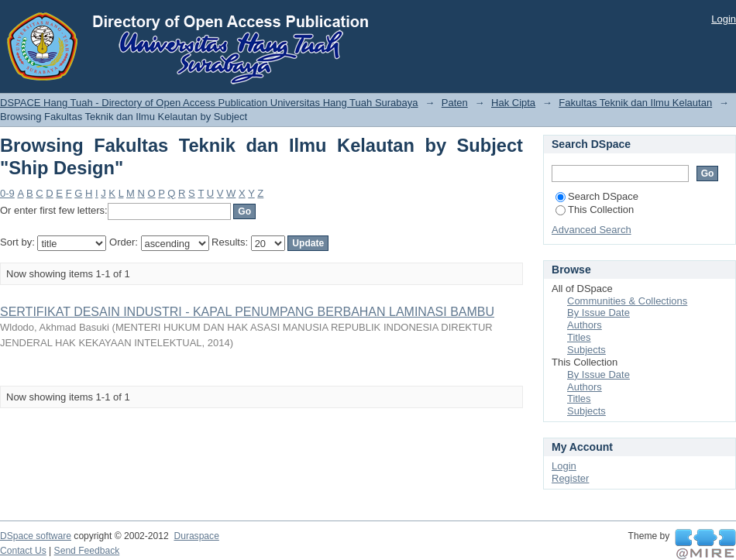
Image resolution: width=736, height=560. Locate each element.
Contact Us (23, 551)
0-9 (7, 193)
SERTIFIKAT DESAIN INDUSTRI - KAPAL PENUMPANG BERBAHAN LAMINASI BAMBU (247, 312)
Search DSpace (597, 196)
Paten (455, 103)
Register (570, 478)
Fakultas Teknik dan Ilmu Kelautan (635, 103)
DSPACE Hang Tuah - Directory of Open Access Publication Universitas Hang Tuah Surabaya (209, 103)
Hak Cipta (513, 103)
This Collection (595, 210)
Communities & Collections (627, 301)
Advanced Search (592, 230)
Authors (585, 325)
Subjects (586, 350)
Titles (579, 337)
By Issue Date (598, 313)
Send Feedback (87, 551)
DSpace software (36, 536)
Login (724, 19)
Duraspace (196, 536)
